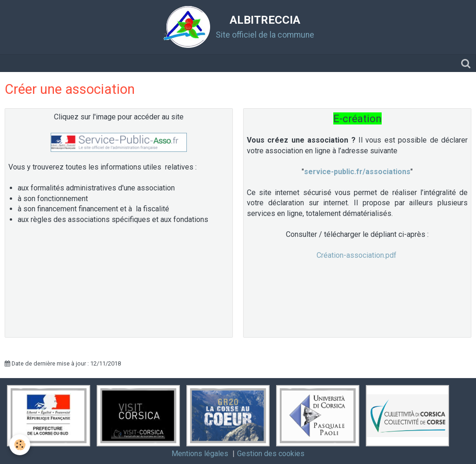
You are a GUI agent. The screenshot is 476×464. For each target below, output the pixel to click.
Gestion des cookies (271, 454)
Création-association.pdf (357, 255)
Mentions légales (200, 454)
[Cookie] (20, 445)
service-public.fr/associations (357, 172)
